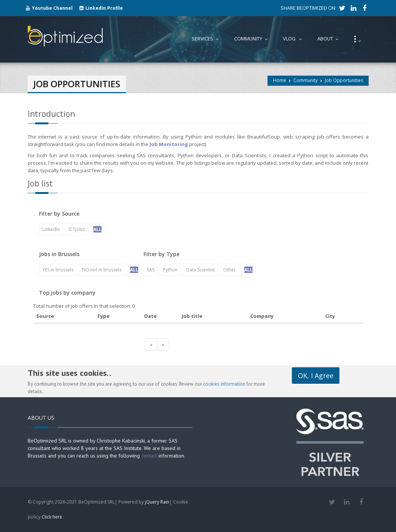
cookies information (224, 384)
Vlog (294, 39)
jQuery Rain (157, 502)
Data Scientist (200, 270)
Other (229, 270)
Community (306, 80)
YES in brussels (58, 270)
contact (149, 456)
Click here (52, 517)
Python (170, 270)
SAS (151, 270)
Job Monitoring (169, 144)
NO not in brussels (102, 270)
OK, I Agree (316, 376)
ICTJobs (77, 229)
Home (280, 80)
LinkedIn (51, 229)
